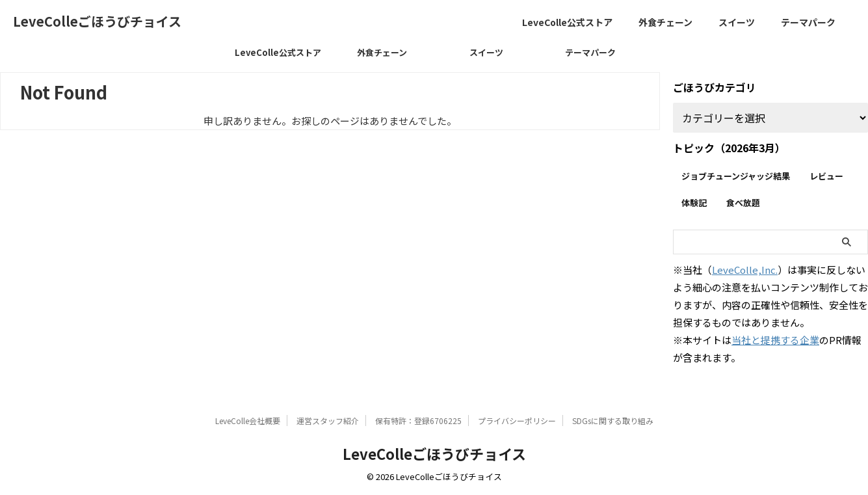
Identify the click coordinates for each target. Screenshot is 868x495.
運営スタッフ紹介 (328, 421)
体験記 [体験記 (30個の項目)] (694, 203)
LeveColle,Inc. (745, 270)
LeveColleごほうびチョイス (97, 21)
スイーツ (737, 22)
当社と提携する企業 (775, 340)
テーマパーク (808, 22)
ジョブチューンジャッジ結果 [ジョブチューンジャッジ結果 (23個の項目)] (736, 176)
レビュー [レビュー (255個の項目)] (826, 176)
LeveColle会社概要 (248, 421)
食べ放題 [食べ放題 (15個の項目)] (743, 203)
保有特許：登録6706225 (418, 421)
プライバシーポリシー (517, 421)
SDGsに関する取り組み (613, 421)
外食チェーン (665, 22)
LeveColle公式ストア (567, 22)
